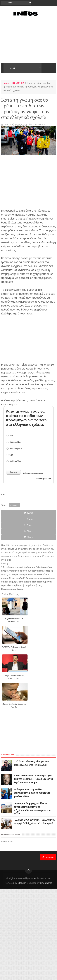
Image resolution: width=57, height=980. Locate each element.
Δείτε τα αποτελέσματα (33, 473)
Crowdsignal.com (44, 479)
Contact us (48, 857)
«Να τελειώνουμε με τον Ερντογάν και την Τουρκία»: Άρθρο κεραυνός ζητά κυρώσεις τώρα (34, 779)
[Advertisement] (29, 39)
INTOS (33, 878)
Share (28, 519)
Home (6, 83)
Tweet (28, 513)
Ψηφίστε (13, 472)
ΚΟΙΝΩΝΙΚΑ (18, 83)
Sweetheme (46, 883)
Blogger (22, 883)
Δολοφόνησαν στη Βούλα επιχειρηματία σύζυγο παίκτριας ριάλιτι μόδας (32, 793)
